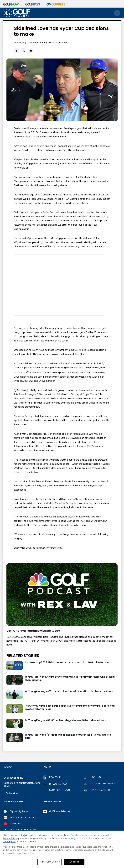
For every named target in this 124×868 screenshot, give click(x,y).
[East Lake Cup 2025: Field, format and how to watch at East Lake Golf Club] (15, 665)
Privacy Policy (10, 839)
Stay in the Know (13, 778)
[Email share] (31, 51)
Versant (29, 835)
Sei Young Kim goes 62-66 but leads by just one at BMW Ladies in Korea (65, 720)
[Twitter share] (24, 51)
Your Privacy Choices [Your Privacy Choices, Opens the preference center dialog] (50, 862)
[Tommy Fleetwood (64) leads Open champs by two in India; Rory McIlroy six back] (15, 738)
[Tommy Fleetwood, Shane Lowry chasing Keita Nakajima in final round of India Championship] (15, 680)
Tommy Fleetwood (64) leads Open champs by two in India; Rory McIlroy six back (68, 736)
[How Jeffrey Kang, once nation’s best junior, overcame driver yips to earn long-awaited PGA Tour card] (15, 709)
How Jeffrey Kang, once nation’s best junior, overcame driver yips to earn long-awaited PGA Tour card (70, 707)
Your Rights (9, 842)
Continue (74, 862)
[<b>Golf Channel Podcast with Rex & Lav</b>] (62, 595)
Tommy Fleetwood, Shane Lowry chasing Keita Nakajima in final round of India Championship (70, 678)
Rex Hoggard (24, 43)
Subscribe (12, 793)
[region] (62, 849)
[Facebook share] (16, 51)
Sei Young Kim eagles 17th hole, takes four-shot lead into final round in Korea (69, 691)
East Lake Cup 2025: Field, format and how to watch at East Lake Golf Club (67, 662)
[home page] (17, 13)
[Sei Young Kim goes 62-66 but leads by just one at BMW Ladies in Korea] (15, 723)
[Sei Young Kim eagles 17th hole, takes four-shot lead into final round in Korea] (15, 694)
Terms (67, 835)
